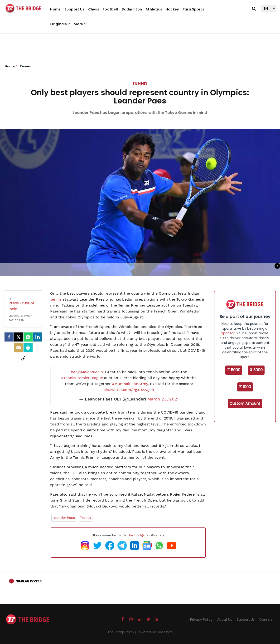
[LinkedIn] (38, 337)
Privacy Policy (201, 620)
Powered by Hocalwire (155, 632)
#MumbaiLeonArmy (130, 384)
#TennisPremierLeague (82, 378)
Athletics (154, 9)
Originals (60, 24)
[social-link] (23, 358)
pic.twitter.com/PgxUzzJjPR (129, 390)
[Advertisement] (140, 45)
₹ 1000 (245, 387)
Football (110, 9)
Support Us (75, 9)
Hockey (172, 9)
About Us (225, 620)
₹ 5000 (234, 370)
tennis (56, 299)
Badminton (132, 9)
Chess (94, 9)
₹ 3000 (256, 370)
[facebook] (9, 337)
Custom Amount (245, 403)
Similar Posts (29, 581)
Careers (266, 620)
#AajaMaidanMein (87, 372)
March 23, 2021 (163, 399)
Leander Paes (64, 518)
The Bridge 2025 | (122, 632)
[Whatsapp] (28, 337)
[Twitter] (19, 337)
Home (55, 9)
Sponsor (228, 333)
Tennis (140, 83)
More (80, 24)
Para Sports (193, 9)
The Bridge (136, 535)
